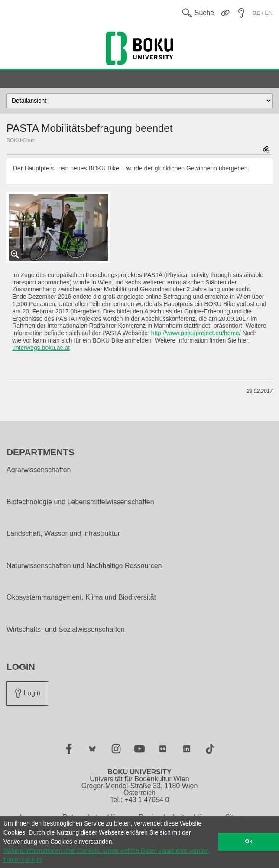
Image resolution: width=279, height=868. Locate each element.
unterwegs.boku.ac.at (41, 348)
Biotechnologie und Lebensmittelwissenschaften (80, 502)
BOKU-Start (20, 140)
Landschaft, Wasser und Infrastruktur (63, 534)
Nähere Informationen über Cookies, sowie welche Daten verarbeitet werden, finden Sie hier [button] (107, 855)
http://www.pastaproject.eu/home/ (197, 333)
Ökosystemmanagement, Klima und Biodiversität (81, 597)
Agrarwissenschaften (39, 470)
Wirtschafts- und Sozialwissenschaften (66, 630)
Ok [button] (249, 842)
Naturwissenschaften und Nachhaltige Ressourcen (84, 566)
